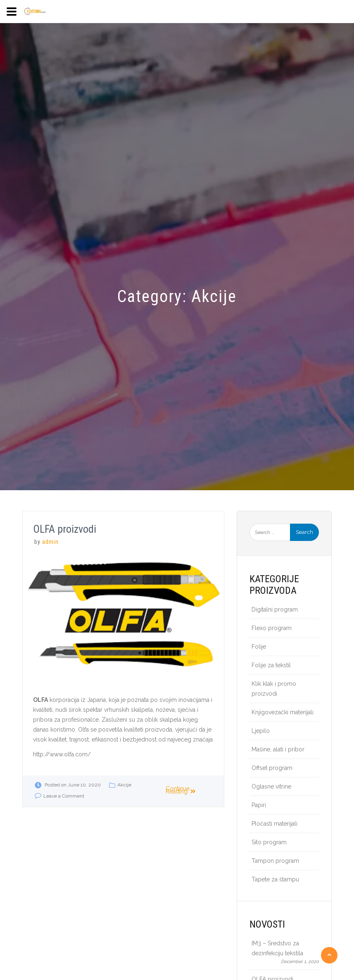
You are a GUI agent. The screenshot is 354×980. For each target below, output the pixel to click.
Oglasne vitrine (271, 786)
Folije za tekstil (271, 665)
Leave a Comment (64, 796)
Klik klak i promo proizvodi (274, 689)
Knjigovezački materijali (283, 712)
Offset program (272, 768)
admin (50, 542)
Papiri (259, 805)
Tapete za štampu (275, 879)
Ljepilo (261, 731)
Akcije (124, 785)
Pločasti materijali (274, 824)
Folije (259, 647)
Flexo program (272, 628)
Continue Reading (181, 790)
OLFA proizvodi (65, 529)
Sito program (269, 842)
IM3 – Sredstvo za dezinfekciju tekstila (277, 948)
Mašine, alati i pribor (278, 749)
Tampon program (275, 861)
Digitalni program (275, 609)
